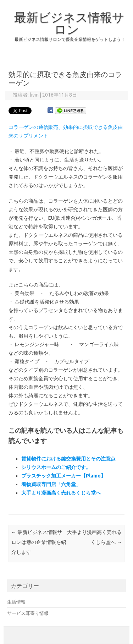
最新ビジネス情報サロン (69, 23)
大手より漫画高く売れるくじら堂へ (61, 493)
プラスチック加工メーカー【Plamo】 (63, 476)
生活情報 (16, 602)
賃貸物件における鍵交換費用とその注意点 (68, 459)
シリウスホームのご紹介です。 (56, 467)
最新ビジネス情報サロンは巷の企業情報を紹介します (39, 542)
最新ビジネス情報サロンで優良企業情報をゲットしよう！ (70, 39)
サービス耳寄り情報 (28, 613)
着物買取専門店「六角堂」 (51, 484)
